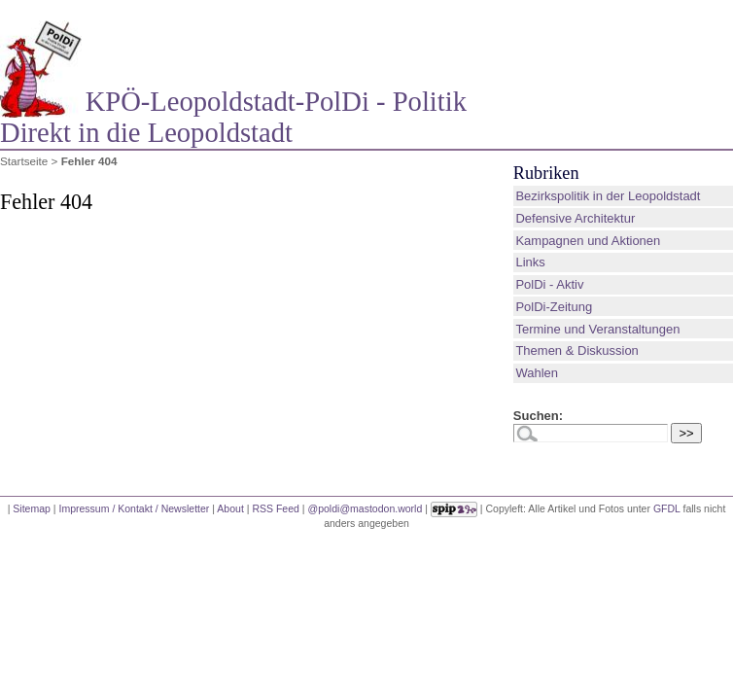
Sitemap (32, 507)
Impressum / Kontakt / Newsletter (134, 507)
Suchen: (538, 416)
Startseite (24, 161)
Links (530, 262)
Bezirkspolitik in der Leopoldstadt (608, 196)
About (230, 507)
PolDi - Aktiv (549, 284)
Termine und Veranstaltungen (597, 329)
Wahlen (537, 373)
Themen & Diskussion (576, 350)
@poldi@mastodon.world (366, 507)
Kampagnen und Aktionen (588, 241)
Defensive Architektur (575, 218)
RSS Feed (276, 507)
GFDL (667, 507)
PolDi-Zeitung (554, 307)
